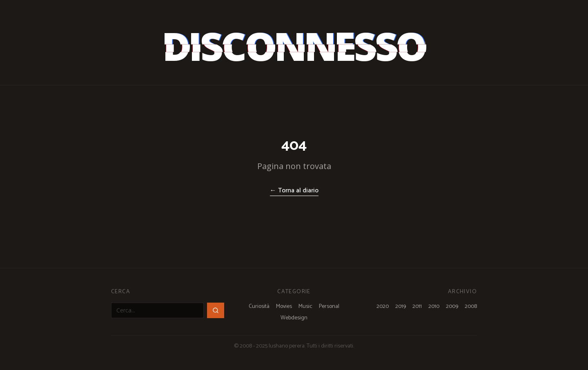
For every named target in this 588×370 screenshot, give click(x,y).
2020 (383, 307)
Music (305, 307)
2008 (471, 307)
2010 (434, 307)
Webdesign (294, 318)
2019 (401, 307)
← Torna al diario (294, 191)
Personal (329, 307)
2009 (452, 307)
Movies (284, 307)
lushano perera (287, 346)
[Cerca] (216, 310)
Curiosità (259, 307)
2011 (417, 307)
